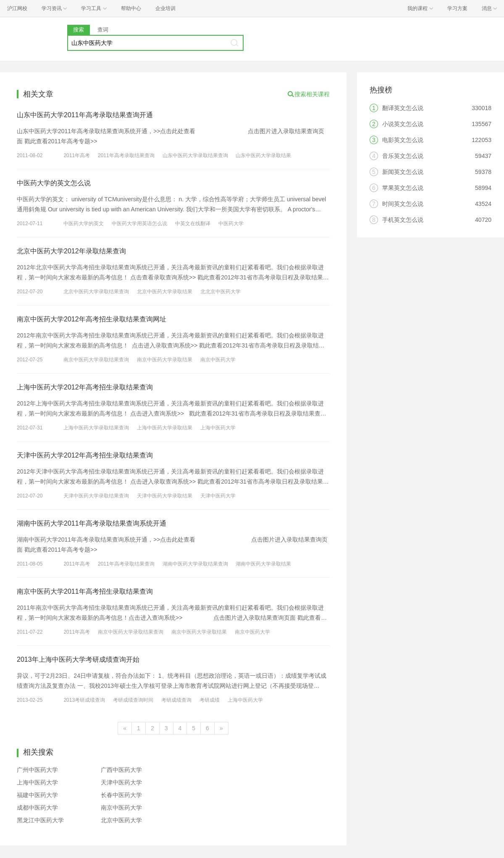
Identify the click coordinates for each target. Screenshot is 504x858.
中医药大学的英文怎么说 (54, 183)
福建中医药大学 (37, 795)
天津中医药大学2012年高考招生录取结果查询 (85, 455)
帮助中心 (131, 8)
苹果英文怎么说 (403, 188)
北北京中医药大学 (220, 292)
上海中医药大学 (218, 428)
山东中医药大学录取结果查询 (195, 155)
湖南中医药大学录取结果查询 (195, 564)
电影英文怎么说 (403, 140)
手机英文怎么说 (403, 220)
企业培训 (165, 8)
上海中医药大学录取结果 (165, 428)
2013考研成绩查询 (84, 700)
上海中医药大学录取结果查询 (96, 428)
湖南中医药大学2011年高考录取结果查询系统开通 (92, 523)
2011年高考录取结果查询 (126, 155)
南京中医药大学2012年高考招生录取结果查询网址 (92, 319)
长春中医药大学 (121, 795)
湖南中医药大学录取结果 (263, 564)
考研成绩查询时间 (133, 700)
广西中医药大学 (121, 770)
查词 (103, 30)
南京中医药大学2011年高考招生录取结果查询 (85, 591)
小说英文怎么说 (403, 124)
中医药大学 (231, 224)
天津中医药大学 (218, 496)
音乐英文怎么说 (403, 156)
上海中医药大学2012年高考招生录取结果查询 (85, 387)
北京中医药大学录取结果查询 (96, 292)
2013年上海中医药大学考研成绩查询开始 (78, 659)
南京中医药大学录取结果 (165, 360)
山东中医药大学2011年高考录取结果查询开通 (85, 115)
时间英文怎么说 (403, 204)
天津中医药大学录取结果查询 (96, 496)
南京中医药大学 (218, 360)
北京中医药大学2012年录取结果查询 (71, 251)
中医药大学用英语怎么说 (139, 224)
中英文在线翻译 (193, 224)
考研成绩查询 (176, 700)
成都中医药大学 (37, 808)
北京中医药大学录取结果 (165, 292)
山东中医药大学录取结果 (263, 155)
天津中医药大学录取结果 (165, 496)
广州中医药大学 (37, 770)
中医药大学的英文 (84, 224)
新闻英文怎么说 (403, 172)
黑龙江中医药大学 (40, 820)
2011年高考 (77, 155)
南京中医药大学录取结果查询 (96, 360)
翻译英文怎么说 (403, 108)
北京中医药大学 (121, 820)
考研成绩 (210, 700)
